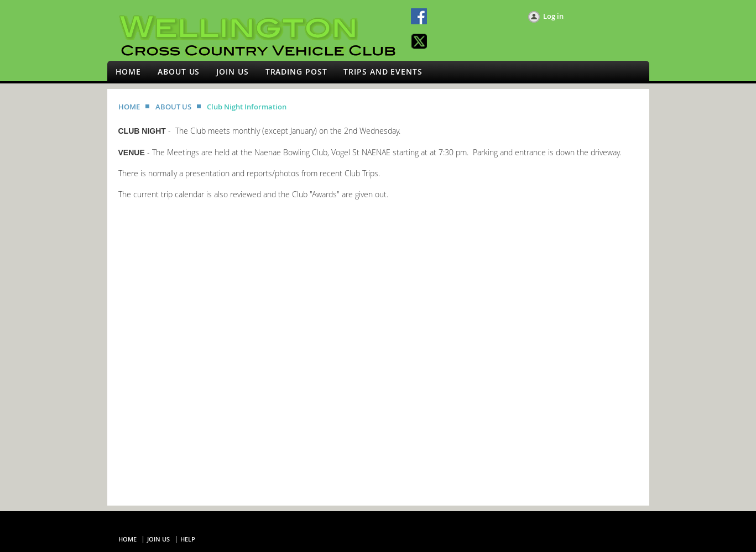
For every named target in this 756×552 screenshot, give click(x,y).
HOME (129, 107)
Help (188, 539)
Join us (158, 539)
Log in (553, 16)
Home (127, 539)
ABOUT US (173, 107)
